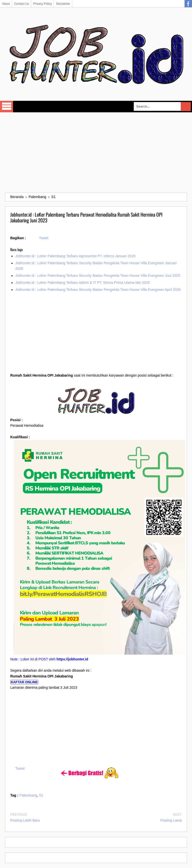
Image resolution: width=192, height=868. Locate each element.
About (6, 4)
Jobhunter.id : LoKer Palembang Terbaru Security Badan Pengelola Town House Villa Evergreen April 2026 (98, 290)
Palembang (28, 795)
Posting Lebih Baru (25, 820)
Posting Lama (171, 820)
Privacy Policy (43, 4)
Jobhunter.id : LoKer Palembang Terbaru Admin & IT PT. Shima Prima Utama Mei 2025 (82, 283)
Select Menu (6, 107)
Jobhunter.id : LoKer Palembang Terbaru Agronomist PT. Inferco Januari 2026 (75, 256)
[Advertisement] (96, 152)
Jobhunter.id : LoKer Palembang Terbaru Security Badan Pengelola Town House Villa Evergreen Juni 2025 (98, 276)
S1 (41, 795)
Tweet (44, 238)
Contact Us (21, 4)
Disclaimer (63, 4)
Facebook (188, 4)
